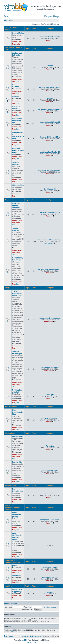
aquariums (17, 576)
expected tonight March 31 (50, 122)
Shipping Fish (18, 185)
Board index (8, 636)
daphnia (50, 65)
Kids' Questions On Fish (18, 412)
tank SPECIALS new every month (17, 536)
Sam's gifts (50, 395)
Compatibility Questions (18, 259)
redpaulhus (48, 321)
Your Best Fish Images (17, 353)
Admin (15, 42)
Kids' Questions (11, 407)
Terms (34, 643)
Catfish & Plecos (16, 108)
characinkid (49, 243)
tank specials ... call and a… (50, 520)
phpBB (24, 640)
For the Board (18, 437)
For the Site (17, 462)
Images (8, 288)
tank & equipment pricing (17, 515)
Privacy (29, 643)
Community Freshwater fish (17, 120)
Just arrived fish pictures (17, 54)
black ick (50, 592)
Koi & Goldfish (16, 86)
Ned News (9, 586)
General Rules (18, 33)
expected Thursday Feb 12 (50, 37)
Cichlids (16, 97)
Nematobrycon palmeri (50, 367)
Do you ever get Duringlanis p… (50, 240)
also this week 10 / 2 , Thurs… (50, 87)
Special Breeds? (16, 229)
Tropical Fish (10, 200)
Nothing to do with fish (18, 391)
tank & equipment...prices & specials (13, 507)
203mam (14, 632)
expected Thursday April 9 (50, 212)
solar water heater (50, 567)
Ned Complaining (17, 490)
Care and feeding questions (16, 205)
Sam (18, 81)
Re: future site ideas (50, 470)
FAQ (7, 17)
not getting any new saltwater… (50, 170)
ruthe (18, 44)
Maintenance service (50, 577)
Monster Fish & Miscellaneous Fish (18, 135)
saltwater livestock (16, 163)
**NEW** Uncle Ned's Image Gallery (18, 293)
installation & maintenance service (13, 561)
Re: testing (50, 446)
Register (48, 17)
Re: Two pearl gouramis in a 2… (50, 269)
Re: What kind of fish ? (50, 418)
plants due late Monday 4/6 (50, 152)
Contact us (25, 636)
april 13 (50, 98)
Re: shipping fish (50, 189)
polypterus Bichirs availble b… (50, 137)
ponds (15, 566)
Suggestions (10, 433)
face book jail (50, 494)
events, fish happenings (17, 591)
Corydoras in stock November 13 (50, 109)
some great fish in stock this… (50, 318)
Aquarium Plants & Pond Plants (18, 150)
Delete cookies (35, 636)
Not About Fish (11, 486)
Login (56, 17)
